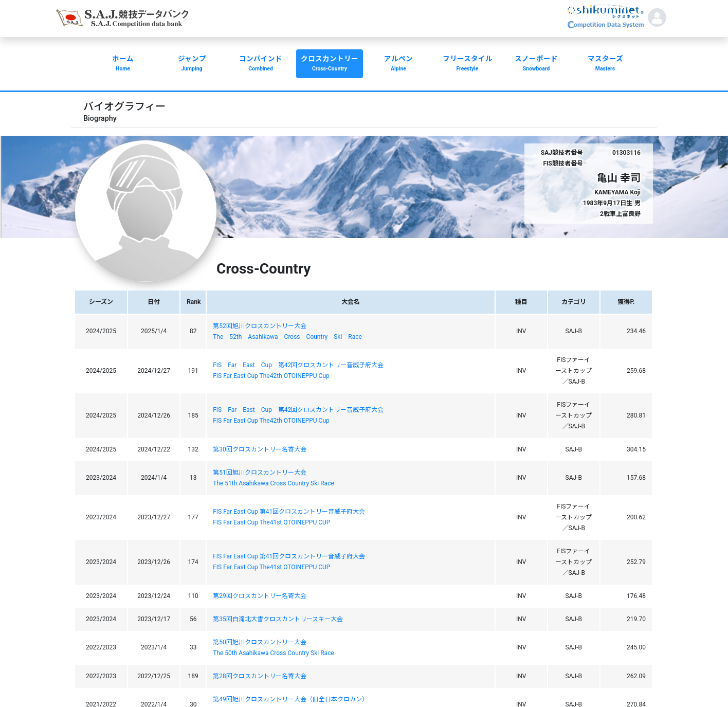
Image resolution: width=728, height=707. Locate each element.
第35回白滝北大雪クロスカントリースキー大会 (278, 619)
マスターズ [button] (605, 64)
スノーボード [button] (536, 64)
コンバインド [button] (261, 64)
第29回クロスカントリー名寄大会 (260, 596)
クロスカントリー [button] (330, 64)
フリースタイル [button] (467, 64)
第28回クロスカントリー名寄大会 (260, 676)
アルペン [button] (398, 64)
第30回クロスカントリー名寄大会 (260, 449)
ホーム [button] (123, 64)
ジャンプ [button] (192, 64)
